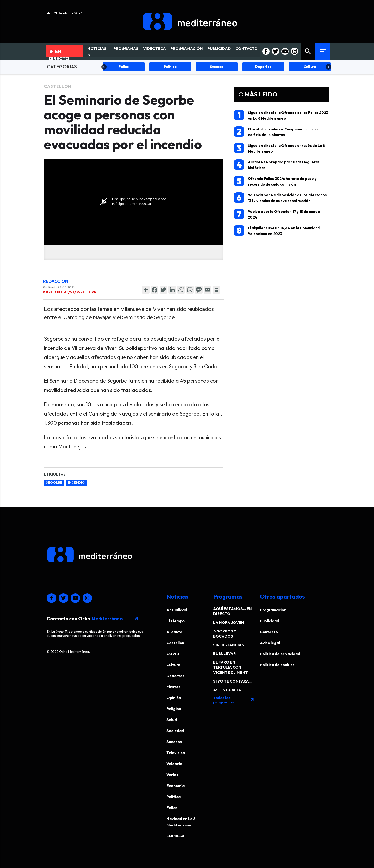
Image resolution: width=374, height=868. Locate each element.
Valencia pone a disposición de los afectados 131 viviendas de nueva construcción (280, 198)
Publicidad (270, 621)
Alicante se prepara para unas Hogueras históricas (277, 165)
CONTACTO (247, 48)
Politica (174, 797)
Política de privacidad (280, 654)
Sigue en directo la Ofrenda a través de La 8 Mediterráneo (279, 148)
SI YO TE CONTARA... (232, 681)
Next (328, 67)
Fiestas (173, 687)
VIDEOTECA (154, 48)
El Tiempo (176, 621)
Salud (172, 720)
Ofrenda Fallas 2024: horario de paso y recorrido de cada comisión (275, 181)
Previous (104, 67)
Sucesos (174, 742)
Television (176, 753)
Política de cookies (277, 665)
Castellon (58, 86)
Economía (176, 786)
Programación (273, 610)
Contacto (269, 632)
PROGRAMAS (126, 48)
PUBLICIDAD (219, 48)
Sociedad (175, 731)
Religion (174, 709)
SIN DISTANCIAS (229, 645)
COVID (173, 654)
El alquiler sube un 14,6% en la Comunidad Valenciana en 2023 (277, 231)
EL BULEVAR (224, 654)
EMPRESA (176, 836)
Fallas (172, 808)
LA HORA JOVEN (229, 622)
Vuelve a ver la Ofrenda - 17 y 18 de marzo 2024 (277, 214)
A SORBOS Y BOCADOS (225, 634)
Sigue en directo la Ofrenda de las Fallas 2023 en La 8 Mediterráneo (281, 115)
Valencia (174, 764)
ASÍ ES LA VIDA (227, 690)
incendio (76, 482)
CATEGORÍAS (62, 67)
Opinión (174, 698)
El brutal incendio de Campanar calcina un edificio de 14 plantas (277, 132)
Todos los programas (234, 700)
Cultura (173, 665)
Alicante (174, 632)
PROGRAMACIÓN (187, 48)
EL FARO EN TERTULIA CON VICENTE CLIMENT (231, 667)
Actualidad (177, 610)
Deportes (175, 676)
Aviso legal (270, 643)
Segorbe (54, 482)
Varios (172, 775)
